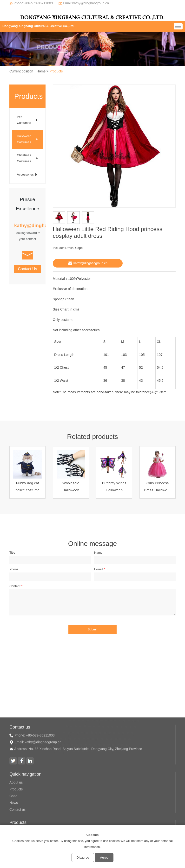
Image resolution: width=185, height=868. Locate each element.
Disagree (83, 857)
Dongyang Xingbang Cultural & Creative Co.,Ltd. (38, 26)
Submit (92, 629)
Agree (104, 857)
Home (41, 71)
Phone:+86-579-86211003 (33, 3)
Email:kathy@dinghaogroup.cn (86, 3)
